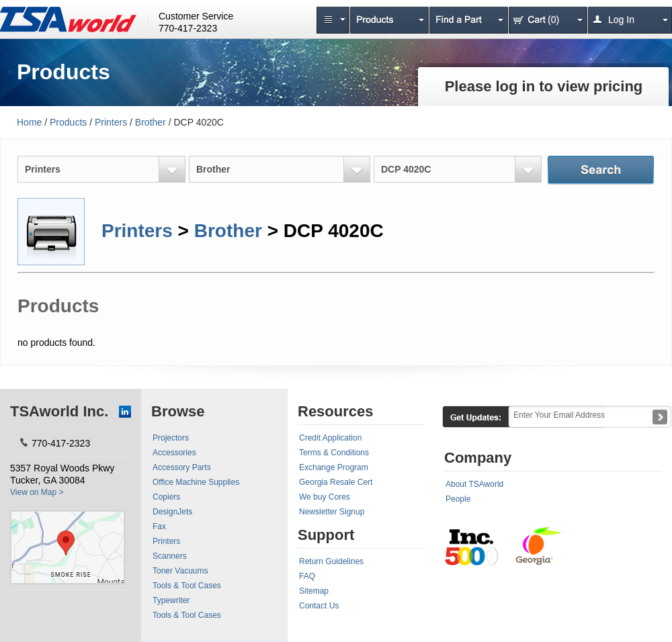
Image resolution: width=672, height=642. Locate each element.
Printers (111, 122)
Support (326, 535)
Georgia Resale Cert (336, 482)
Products (68, 122)
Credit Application (330, 438)
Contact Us (319, 606)
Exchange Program (334, 467)
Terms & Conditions (334, 453)
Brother (151, 122)
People (458, 499)
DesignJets (172, 512)
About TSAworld (474, 484)
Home (29, 122)
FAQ (307, 576)
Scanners (170, 556)
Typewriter (171, 600)
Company (478, 458)
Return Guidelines (331, 561)
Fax (159, 526)
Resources (336, 411)
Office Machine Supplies (196, 482)
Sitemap (314, 591)
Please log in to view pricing (544, 86)
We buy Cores (325, 497)
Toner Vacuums (180, 571)
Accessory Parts (182, 467)
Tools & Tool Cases (187, 586)
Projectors (171, 438)
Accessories (174, 453)
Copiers (166, 497)
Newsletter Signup (332, 512)
